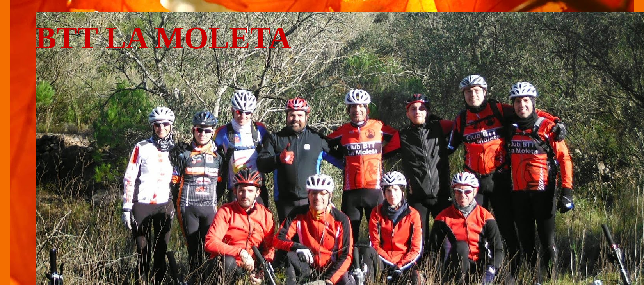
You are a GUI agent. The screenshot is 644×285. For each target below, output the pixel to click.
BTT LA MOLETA (163, 38)
